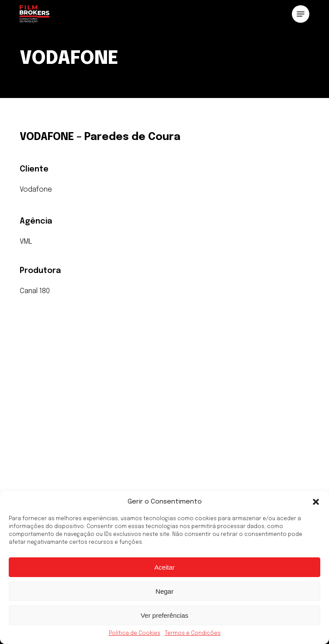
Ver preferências (164, 615)
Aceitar (164, 567)
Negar (164, 591)
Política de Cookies (135, 633)
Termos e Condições (193, 633)
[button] (316, 502)
